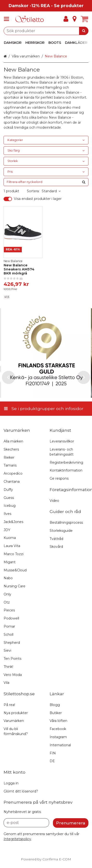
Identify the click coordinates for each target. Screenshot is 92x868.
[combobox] (46, 31)
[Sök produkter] (46, 31)
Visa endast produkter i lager (38, 199)
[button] (17, 839)
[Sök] (84, 31)
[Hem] (30, 19)
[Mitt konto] (66, 19)
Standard (51, 191)
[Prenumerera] (71, 823)
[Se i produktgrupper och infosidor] (8, 19)
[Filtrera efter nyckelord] (46, 182)
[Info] (75, 19)
